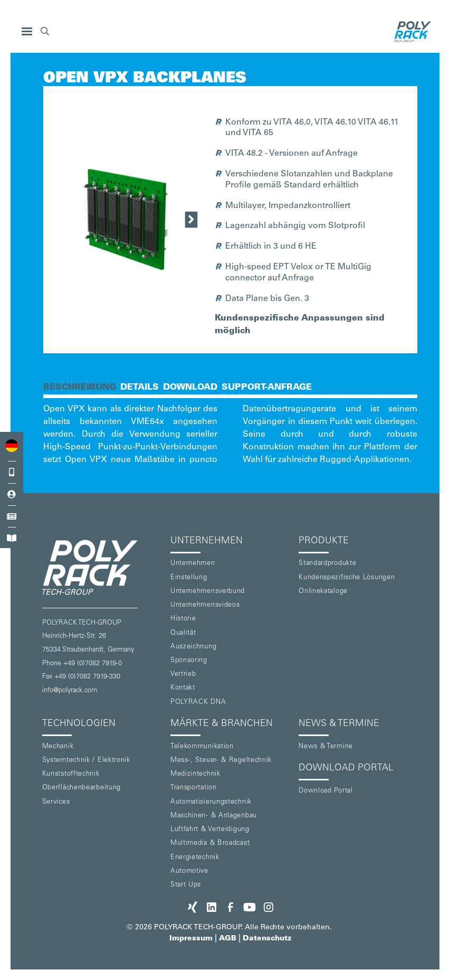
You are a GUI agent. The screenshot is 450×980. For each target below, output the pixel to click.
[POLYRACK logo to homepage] (102, 567)
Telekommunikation (202, 747)
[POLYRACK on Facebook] (231, 907)
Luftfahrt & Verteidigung (210, 830)
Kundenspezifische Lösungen (347, 578)
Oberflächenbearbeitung (82, 788)
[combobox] (12, 446)
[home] (410, 32)
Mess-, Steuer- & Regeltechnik (221, 761)
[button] (27, 32)
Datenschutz (267, 939)
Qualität (183, 633)
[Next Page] (191, 220)
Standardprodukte (327, 564)
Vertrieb (183, 675)
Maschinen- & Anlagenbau (214, 816)
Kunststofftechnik (71, 774)
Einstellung (189, 578)
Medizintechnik (195, 774)
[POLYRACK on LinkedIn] (212, 907)
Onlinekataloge (323, 592)
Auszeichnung (193, 647)
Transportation (194, 788)
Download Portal (326, 791)
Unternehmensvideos (205, 605)
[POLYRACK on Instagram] (269, 907)
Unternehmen (193, 564)
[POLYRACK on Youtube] (250, 907)
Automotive (189, 871)
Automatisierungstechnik (211, 802)
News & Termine (326, 747)
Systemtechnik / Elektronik (86, 761)
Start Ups (186, 885)
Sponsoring (189, 661)
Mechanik (58, 747)
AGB (228, 939)
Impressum (191, 939)
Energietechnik (195, 858)
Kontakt (183, 688)
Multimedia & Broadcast (210, 844)
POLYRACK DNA (198, 703)
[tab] (80, 387)
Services (56, 802)
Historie (183, 619)
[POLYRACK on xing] (193, 907)
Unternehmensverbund (208, 592)
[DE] (12, 446)
